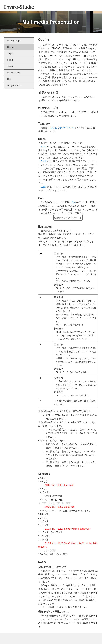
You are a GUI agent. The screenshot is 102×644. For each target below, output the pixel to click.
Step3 (44, 187)
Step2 (44, 161)
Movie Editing (14, 73)
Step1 (44, 147)
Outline (11, 47)
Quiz (74, 202)
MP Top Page (14, 41)
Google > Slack (14, 85)
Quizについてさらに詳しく (68, 218)
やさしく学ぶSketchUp (62, 128)
